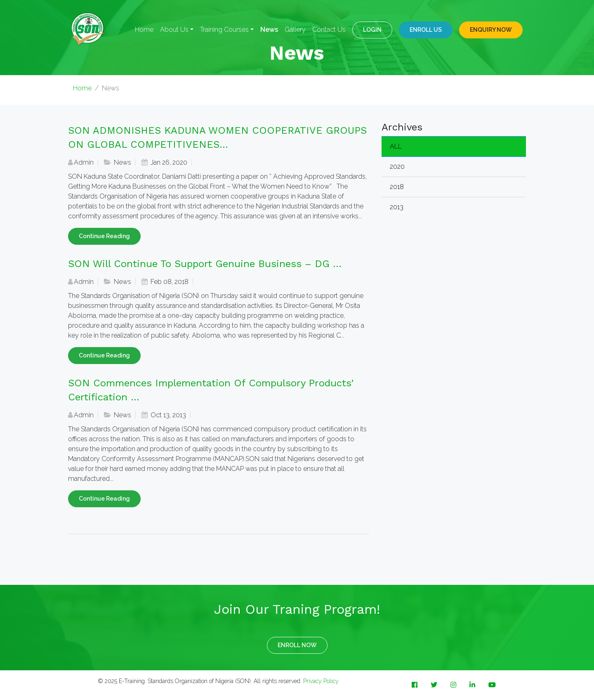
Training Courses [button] (224, 30)
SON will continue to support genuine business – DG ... (205, 264)
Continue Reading (104, 236)
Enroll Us (426, 30)
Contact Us (329, 30)
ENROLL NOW (297, 645)
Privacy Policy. (321, 681)
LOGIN (372, 30)
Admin (84, 162)
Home (144, 30)
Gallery (295, 30)
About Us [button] (174, 30)
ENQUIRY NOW (491, 30)
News (269, 30)
